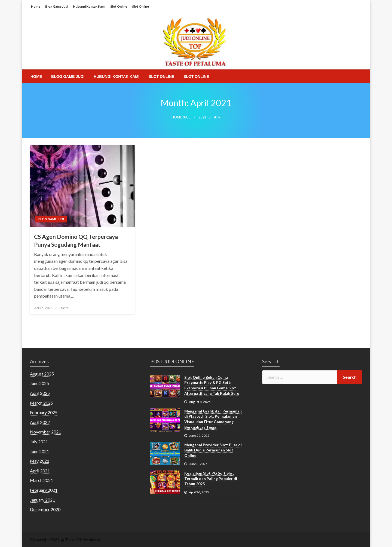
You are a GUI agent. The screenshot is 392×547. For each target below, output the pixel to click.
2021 (202, 117)
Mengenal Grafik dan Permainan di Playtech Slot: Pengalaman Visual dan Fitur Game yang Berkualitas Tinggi (213, 419)
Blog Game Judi (57, 6)
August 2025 (42, 374)
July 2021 (39, 441)
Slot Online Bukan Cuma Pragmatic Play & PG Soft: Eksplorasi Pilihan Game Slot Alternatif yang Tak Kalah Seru (212, 385)
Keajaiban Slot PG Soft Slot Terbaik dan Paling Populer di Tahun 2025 (211, 478)
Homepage (181, 117)
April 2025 (40, 393)
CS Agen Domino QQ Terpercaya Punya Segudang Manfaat (76, 240)
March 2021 (42, 480)
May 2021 (40, 461)
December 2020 (45, 509)
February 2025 (44, 412)
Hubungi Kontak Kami (89, 6)
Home (36, 6)
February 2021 (44, 490)
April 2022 (40, 422)
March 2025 (42, 403)
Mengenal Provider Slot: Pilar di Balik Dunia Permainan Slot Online (213, 450)
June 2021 (39, 451)
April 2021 (40, 471)
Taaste (64, 308)
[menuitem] (36, 77)
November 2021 (45, 432)
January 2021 (42, 500)
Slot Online (119, 6)
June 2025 (39, 383)
